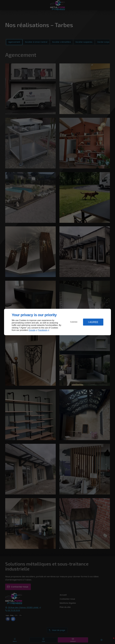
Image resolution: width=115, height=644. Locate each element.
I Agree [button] (93, 322)
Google (32, 330)
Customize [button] (74, 322)
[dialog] (57, 322)
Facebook (43, 330)
